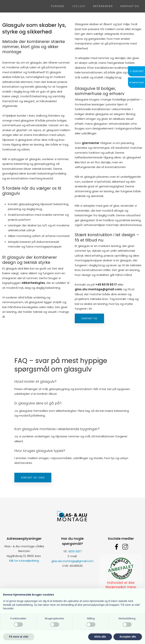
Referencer (103, 6)
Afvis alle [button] (100, 637)
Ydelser (79, 6)
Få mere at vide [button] (19, 637)
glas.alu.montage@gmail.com (72, 561)
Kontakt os (130, 6)
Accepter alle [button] (128, 637)
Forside (58, 6)
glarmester (91, 143)
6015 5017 (75, 551)
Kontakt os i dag (33, 478)
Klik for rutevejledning (24, 561)
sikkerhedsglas (33, 283)
